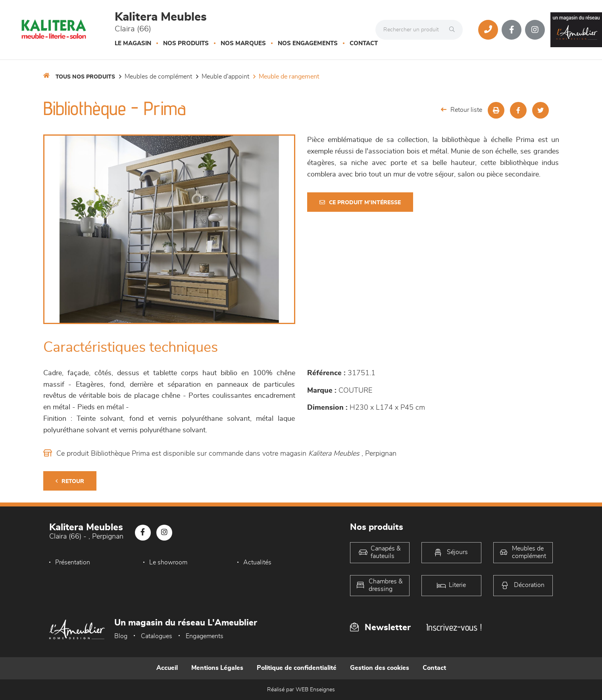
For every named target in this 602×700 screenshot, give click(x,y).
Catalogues (157, 636)
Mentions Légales (217, 668)
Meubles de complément (158, 77)
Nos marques (243, 43)
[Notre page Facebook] (512, 30)
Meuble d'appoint (225, 77)
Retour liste (462, 110)
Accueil (167, 668)
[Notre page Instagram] (535, 30)
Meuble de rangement (289, 77)
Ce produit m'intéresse (360, 202)
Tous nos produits (85, 77)
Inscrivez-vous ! (454, 627)
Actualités (257, 562)
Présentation (73, 562)
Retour (70, 481)
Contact (364, 43)
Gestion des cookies (380, 668)
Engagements (205, 636)
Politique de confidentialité (297, 668)
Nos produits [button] (186, 43)
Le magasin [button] (133, 43)
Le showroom (168, 562)
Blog (121, 636)
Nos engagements (308, 43)
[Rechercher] (454, 30)
